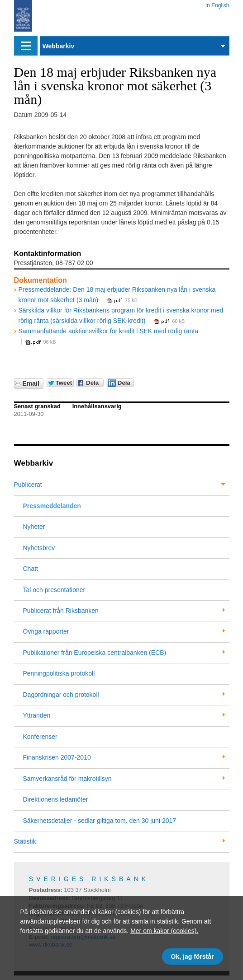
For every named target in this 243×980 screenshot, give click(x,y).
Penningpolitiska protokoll (59, 673)
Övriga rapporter (46, 631)
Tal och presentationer (54, 590)
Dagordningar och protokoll (61, 695)
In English (217, 4)
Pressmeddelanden (52, 506)
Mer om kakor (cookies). (164, 931)
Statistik (25, 841)
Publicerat (28, 485)
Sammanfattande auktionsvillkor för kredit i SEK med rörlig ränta (109, 331)
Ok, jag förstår (193, 957)
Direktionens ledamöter (56, 799)
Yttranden (37, 715)
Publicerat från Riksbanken (61, 611)
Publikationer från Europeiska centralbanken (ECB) (95, 653)
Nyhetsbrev (39, 548)
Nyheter (34, 527)
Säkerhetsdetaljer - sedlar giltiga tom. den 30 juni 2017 (100, 821)
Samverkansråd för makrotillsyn (67, 779)
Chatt (31, 569)
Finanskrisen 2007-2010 (57, 757)
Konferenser (40, 737)
